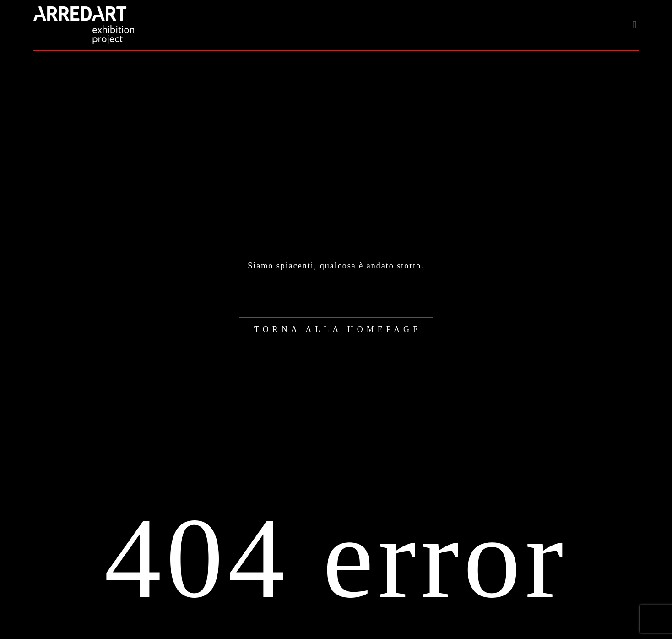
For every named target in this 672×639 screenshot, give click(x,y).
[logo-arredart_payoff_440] (84, 11)
